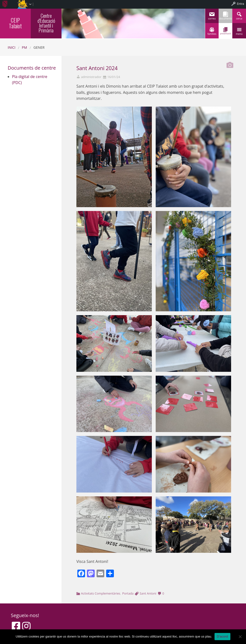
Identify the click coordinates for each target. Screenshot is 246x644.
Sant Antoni (148, 593)
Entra (240, 4)
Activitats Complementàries (101, 593)
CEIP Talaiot (15, 23)
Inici (12, 47)
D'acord (222, 636)
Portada (128, 593)
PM (25, 47)
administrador (91, 77)
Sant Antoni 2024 (97, 68)
